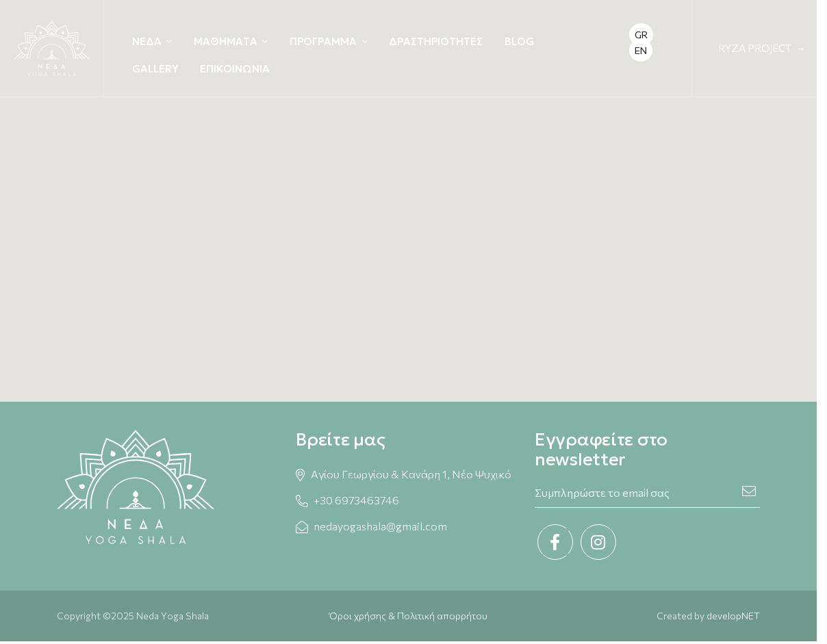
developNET (733, 616)
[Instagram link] (598, 542)
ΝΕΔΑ (147, 41)
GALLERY (155, 69)
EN (641, 50)
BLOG (519, 41)
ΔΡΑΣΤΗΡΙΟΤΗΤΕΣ (436, 41)
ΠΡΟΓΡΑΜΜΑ (323, 41)
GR (641, 35)
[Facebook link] (555, 542)
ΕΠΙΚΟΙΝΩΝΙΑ (235, 69)
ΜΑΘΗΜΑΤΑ (226, 41)
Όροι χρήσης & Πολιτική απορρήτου (408, 616)
